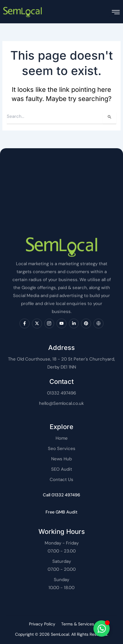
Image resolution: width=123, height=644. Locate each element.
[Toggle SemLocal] (102, 628)
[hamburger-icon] (116, 12)
